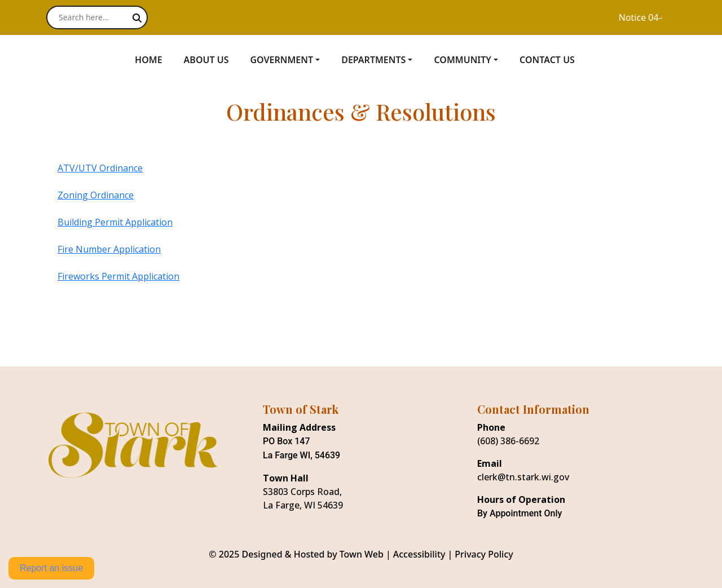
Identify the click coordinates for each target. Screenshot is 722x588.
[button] (291, 60)
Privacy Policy (484, 554)
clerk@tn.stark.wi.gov (523, 477)
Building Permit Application (115, 222)
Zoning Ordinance (96, 195)
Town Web (362, 554)
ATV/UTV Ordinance (100, 168)
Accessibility (419, 554)
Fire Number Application (109, 249)
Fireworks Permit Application (118, 276)
